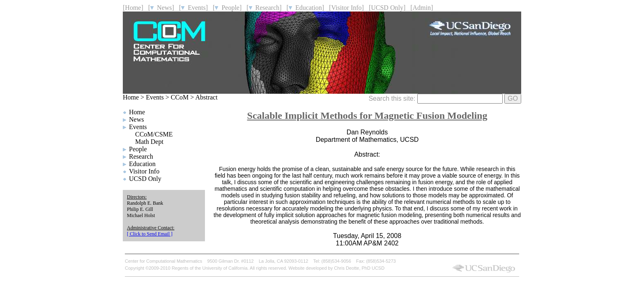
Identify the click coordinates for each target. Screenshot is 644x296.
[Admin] (422, 8)
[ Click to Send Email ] (150, 234)
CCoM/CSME (154, 134)
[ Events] (193, 8)
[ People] (227, 8)
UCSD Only (145, 179)
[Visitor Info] (346, 8)
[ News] (161, 8)
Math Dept (149, 142)
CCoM (180, 97)
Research (141, 156)
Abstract (206, 97)
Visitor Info (144, 171)
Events (155, 97)
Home (131, 97)
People (138, 149)
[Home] (133, 8)
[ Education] (306, 8)
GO (513, 98)
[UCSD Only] (387, 8)
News (136, 119)
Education (142, 164)
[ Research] (264, 8)
